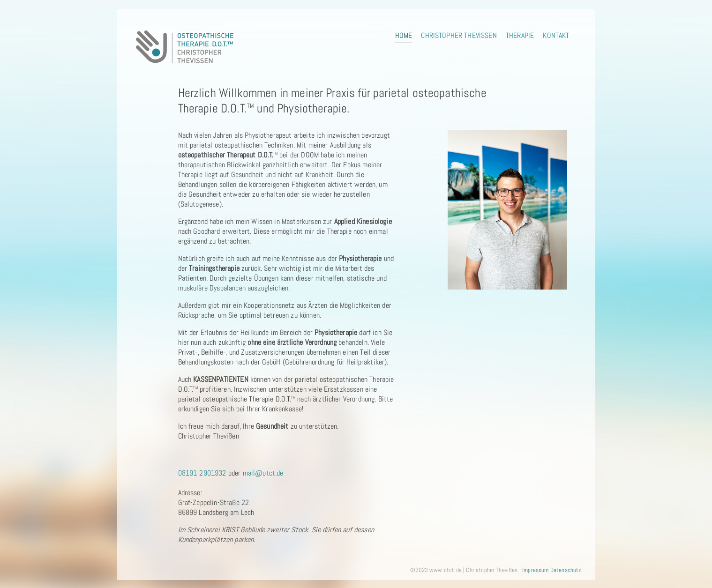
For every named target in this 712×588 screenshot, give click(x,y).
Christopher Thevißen (459, 35)
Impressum (535, 570)
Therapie (520, 35)
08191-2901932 (202, 473)
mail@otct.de (263, 473)
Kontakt (556, 35)
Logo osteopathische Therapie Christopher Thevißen (185, 47)
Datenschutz (566, 570)
